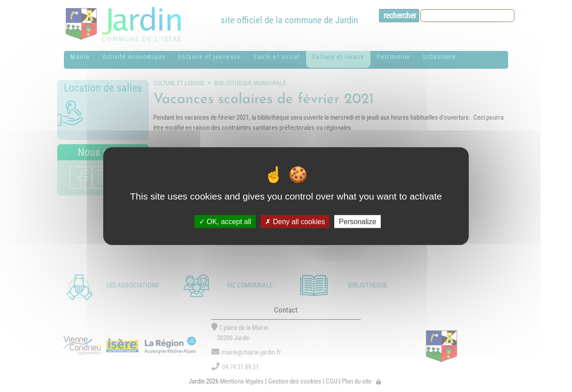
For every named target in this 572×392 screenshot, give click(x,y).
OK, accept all (225, 221)
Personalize (357, 221)
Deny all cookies (295, 221)
